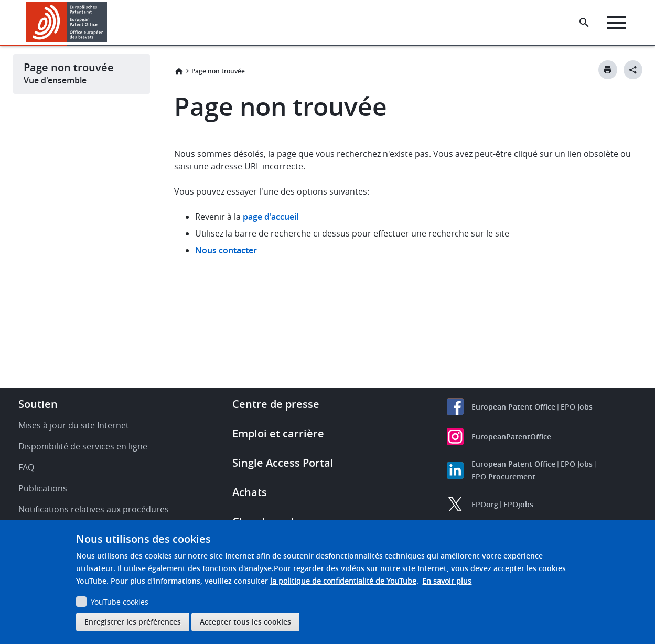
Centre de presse (276, 404)
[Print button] (608, 70)
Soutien (38, 404)
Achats (250, 492)
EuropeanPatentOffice (511, 437)
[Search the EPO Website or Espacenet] (584, 23)
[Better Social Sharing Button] (633, 70)
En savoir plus (447, 581)
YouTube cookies (120, 602)
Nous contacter (226, 250)
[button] (109, 23)
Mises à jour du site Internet (74, 425)
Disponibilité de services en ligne (83, 446)
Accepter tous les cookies (245, 622)
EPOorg (485, 504)
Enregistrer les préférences (133, 622)
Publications (43, 488)
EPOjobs (518, 504)
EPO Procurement (503, 476)
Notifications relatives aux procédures (94, 509)
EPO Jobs (577, 407)
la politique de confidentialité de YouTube (343, 581)
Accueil (179, 71)
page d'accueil (271, 217)
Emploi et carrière (278, 433)
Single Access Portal (283, 463)
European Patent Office (513, 407)
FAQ (26, 467)
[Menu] (616, 23)
